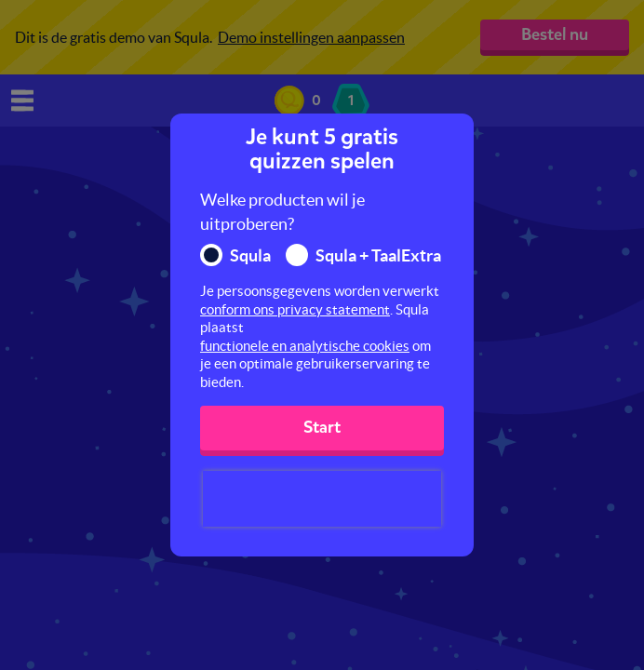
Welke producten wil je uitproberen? (282, 212)
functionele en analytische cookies (305, 346)
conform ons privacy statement (295, 309)
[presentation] (322, 499)
